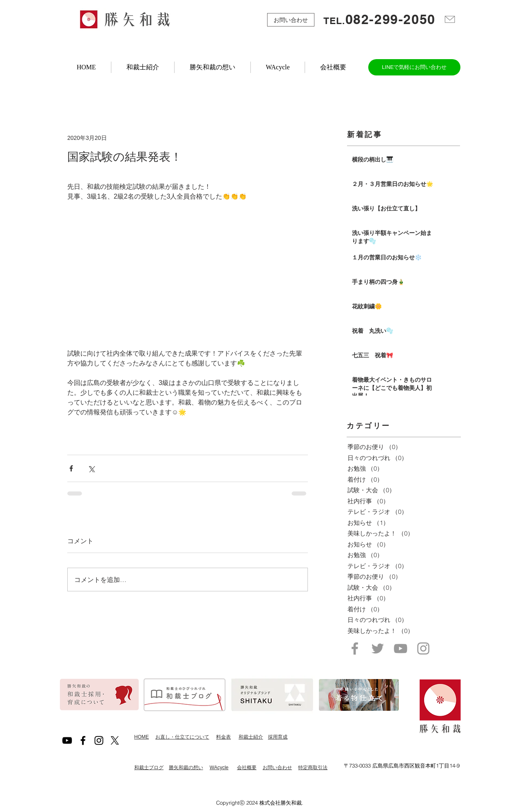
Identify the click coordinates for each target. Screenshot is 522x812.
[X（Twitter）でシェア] (91, 468)
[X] (115, 740)
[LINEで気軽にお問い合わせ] (414, 67)
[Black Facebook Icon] (83, 740)
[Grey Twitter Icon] (378, 648)
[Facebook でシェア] (71, 468)
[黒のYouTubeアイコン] (67, 740)
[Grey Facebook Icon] (355, 648)
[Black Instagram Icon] (99, 740)
